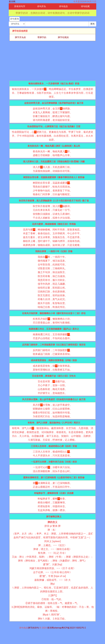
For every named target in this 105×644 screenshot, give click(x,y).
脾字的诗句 (33, 628)
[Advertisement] (52, 61)
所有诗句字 (20, 6)
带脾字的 (42, 37)
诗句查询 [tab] (14, 19)
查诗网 (12, 2)
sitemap (58, 628)
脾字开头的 (20, 37)
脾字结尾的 (63, 37)
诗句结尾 (85, 6)
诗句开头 (42, 6)
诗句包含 (63, 6)
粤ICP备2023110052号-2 (74, 628)
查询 (92, 24)
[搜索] (57, 24)
